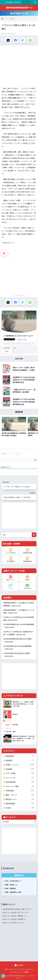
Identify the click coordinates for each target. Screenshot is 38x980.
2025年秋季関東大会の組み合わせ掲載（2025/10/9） (17, 640)
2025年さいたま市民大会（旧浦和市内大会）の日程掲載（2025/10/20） (18, 633)
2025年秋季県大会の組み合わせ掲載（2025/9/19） (17, 655)
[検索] (34, 535)
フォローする (22, 340)
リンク (11, 586)
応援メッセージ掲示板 (9, 912)
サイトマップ (15, 972)
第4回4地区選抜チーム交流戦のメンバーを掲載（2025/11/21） (19, 612)
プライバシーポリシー (26, 969)
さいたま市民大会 (11, 551)
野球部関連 (20, 756)
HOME (19, 965)
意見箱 (27, 578)
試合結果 (20, 769)
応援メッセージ (11, 578)
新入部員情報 (11, 559)
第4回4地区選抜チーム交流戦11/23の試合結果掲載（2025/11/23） (19, 604)
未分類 (14, 348)
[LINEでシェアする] (30, 40)
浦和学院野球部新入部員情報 (11, 909)
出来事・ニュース (20, 765)
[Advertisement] (19, 66)
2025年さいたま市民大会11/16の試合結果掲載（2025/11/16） (19, 619)
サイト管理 (24, 972)
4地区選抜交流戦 (27, 551)
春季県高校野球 (27, 559)
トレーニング (20, 778)
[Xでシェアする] (8, 40)
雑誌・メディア (20, 795)
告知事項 (20, 760)
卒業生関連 (20, 790)
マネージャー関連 (20, 786)
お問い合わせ (27, 586)
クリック (27, 2)
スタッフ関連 (20, 773)
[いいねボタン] (4, 253)
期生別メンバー (20, 799)
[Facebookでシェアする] (15, 40)
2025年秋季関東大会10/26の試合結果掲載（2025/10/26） (19, 626)
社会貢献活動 (20, 782)
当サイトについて (11, 969)
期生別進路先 (20, 803)
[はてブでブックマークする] (23, 40)
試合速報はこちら (19, 13)
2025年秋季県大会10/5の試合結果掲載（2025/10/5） (17, 648)
